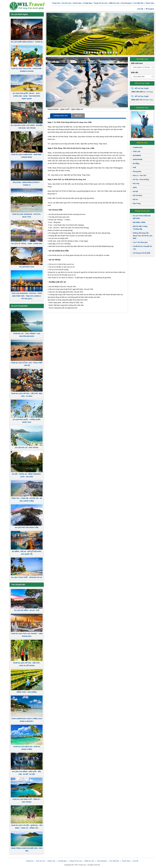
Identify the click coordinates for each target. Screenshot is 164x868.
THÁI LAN (137, 151)
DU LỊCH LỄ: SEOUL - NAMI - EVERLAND (27, 244)
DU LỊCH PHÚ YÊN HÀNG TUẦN (27, 527)
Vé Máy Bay (87, 3)
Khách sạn (77, 3)
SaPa (135, 187)
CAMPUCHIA (138, 147)
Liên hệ (140, 9)
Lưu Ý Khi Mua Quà (140, 242)
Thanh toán (150, 3)
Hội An (135, 199)
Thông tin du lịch (101, 3)
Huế (134, 167)
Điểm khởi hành (137, 63)
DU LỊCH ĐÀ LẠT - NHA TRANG (27, 448)
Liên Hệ (136, 861)
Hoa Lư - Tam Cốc (140, 175)
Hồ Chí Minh (138, 195)
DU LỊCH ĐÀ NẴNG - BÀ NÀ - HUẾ (27, 610)
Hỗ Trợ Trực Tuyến (142, 88)
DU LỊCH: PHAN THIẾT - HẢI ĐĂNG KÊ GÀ (27, 577)
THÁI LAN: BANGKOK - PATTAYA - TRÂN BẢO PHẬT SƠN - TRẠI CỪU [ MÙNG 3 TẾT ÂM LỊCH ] (27, 296)
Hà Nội (135, 191)
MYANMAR (137, 155)
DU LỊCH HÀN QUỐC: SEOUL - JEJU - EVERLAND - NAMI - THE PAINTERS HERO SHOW (27, 96)
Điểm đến (135, 72)
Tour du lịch (66, 3)
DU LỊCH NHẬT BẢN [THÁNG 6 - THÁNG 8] (27, 42)
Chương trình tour (61, 116)
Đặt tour (78, 116)
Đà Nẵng (136, 163)
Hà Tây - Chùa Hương (141, 179)
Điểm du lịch (114, 3)
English (150, 9)
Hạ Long (136, 183)
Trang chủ (56, 3)
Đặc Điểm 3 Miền (139, 222)
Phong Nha (137, 171)
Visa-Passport (126, 3)
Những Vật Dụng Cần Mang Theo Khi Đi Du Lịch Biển (143, 236)
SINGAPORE (138, 159)
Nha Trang (137, 203)
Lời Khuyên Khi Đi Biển (142, 253)
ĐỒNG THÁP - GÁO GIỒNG (27, 692)
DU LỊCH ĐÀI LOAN (27, 267)
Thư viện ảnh (139, 3)
